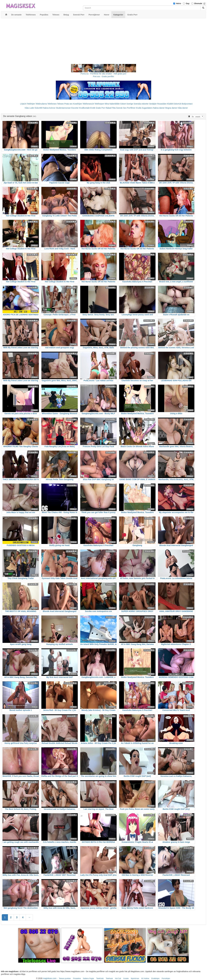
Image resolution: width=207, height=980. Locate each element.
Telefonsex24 (88, 104)
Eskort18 (177, 104)
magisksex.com (50, 978)
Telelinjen (31, 104)
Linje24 (23, 104)
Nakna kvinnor (49, 108)
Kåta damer (183, 108)
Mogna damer (171, 108)
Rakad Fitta (111, 108)
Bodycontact (187, 104)
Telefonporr (99, 104)
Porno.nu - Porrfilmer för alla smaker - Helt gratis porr (104, 74)
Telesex (60, 104)
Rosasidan (162, 104)
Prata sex (68, 104)
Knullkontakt (84, 108)
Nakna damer (159, 108)
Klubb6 (170, 104)
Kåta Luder (30, 108)
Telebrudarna (41, 104)
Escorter (75, 108)
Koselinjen (78, 104)
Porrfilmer (131, 108)
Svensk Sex (121, 108)
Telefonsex (52, 104)
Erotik (93, 108)
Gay (188, 3)
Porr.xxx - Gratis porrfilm (103, 76)
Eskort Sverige (127, 104)
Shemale (198, 3)
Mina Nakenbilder (112, 104)
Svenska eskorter (141, 104)
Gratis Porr (101, 108)
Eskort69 (39, 108)
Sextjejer (153, 104)
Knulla (139, 108)
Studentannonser (63, 108)
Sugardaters (147, 108)
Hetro (179, 3)
